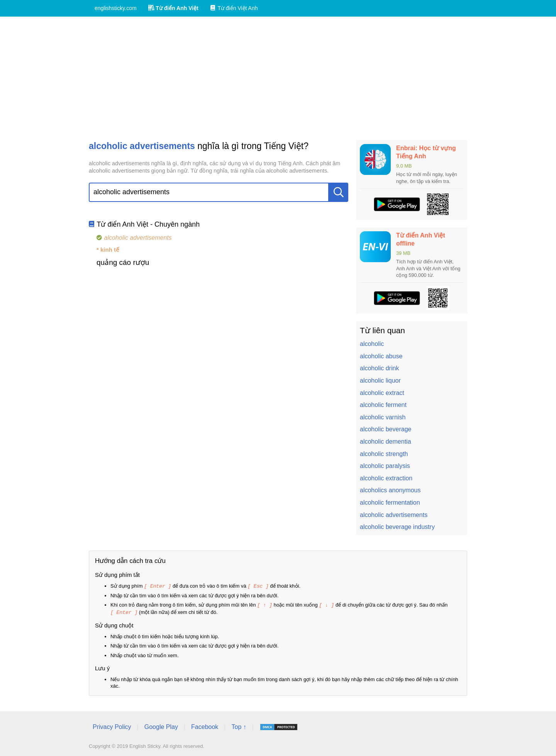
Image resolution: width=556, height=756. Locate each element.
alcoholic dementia (386, 442)
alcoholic (372, 344)
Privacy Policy (112, 726)
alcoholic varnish (383, 417)
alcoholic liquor (380, 381)
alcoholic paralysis (385, 466)
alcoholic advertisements (394, 515)
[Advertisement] (278, 78)
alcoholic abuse (381, 356)
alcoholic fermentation (390, 503)
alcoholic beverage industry (397, 527)
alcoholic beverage (386, 429)
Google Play (161, 726)
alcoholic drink (379, 368)
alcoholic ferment (383, 405)
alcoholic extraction (386, 478)
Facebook (205, 726)
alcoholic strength (384, 454)
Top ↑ (239, 726)
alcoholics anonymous (390, 490)
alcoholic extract (382, 393)
